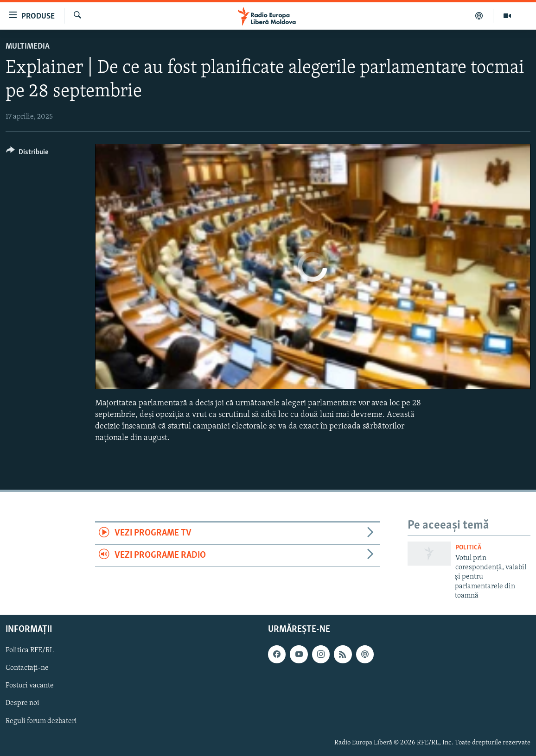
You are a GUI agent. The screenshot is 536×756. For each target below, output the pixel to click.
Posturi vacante (30, 686)
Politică (468, 548)
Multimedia (28, 47)
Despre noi (22, 703)
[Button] (27, 154)
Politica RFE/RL (30, 650)
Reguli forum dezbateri (41, 721)
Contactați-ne (27, 668)
